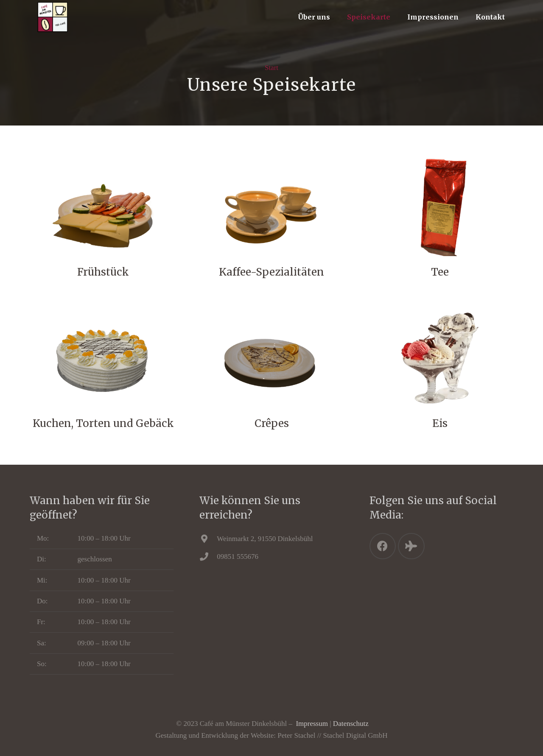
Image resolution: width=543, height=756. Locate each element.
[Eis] (440, 358)
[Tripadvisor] (411, 546)
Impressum (312, 724)
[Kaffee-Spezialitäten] (271, 207)
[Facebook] (383, 546)
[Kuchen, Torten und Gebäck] (103, 358)
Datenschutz (351, 724)
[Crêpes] (271, 358)
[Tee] (440, 207)
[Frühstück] (103, 207)
